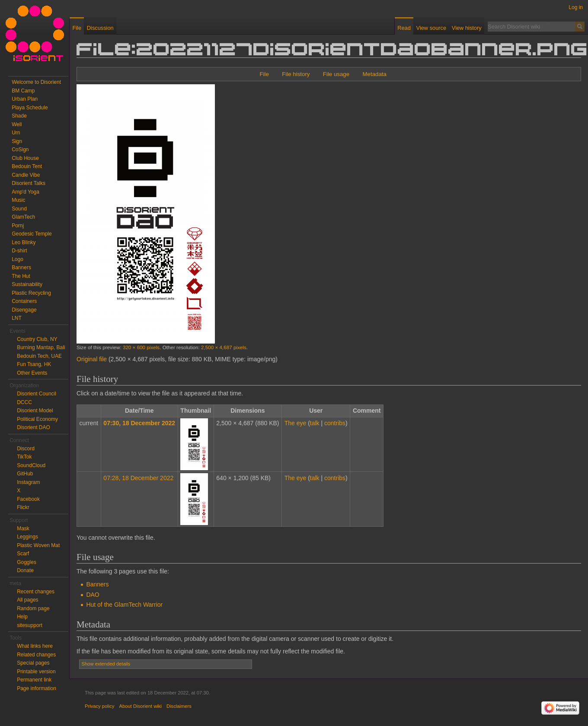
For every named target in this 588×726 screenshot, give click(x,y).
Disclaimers (179, 706)
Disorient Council (37, 394)
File (264, 74)
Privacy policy (99, 706)
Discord (26, 449)
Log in (576, 7)
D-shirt (19, 251)
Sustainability (27, 284)
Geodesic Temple (32, 234)
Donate (25, 570)
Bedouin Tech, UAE (39, 356)
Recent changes (36, 592)
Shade (19, 116)
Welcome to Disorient (36, 82)
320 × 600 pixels (141, 347)
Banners (97, 584)
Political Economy (37, 419)
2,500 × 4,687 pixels (224, 347)
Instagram (28, 482)
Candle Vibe (26, 175)
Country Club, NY (37, 339)
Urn (16, 133)
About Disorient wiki (141, 706)
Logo (18, 259)
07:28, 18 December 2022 (138, 478)
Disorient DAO (34, 427)
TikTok (24, 457)
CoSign (20, 150)
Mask (23, 529)
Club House (25, 158)
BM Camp (23, 91)
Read (404, 28)
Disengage (24, 310)
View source (431, 28)
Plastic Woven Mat (38, 545)
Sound (19, 209)
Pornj (18, 226)
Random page (33, 608)
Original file (92, 359)
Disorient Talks (29, 183)
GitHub (25, 474)
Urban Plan (25, 99)
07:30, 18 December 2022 (139, 423)
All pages (27, 600)
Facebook (28, 499)
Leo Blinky (24, 242)
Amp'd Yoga (26, 192)
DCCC (24, 402)
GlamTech (23, 217)
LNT (17, 318)
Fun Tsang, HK (34, 364)
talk (315, 423)
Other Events (32, 373)
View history (467, 28)
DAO (93, 595)
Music (18, 200)
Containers (24, 301)
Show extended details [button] (106, 664)
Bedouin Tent (27, 166)
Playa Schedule (30, 108)
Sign (17, 141)
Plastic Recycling (31, 293)
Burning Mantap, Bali (41, 347)
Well (17, 124)
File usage (336, 74)
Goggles (27, 562)
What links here (35, 646)
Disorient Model (35, 411)
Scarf (23, 554)
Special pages (33, 663)
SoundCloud (31, 465)
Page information (37, 688)
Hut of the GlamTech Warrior (124, 605)
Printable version (36, 672)
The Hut (21, 276)
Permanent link (34, 680)
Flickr (23, 507)
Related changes (36, 655)
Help (22, 617)
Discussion (100, 28)
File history (296, 74)
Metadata (374, 74)
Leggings (27, 537)
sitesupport (30, 625)
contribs (335, 423)
